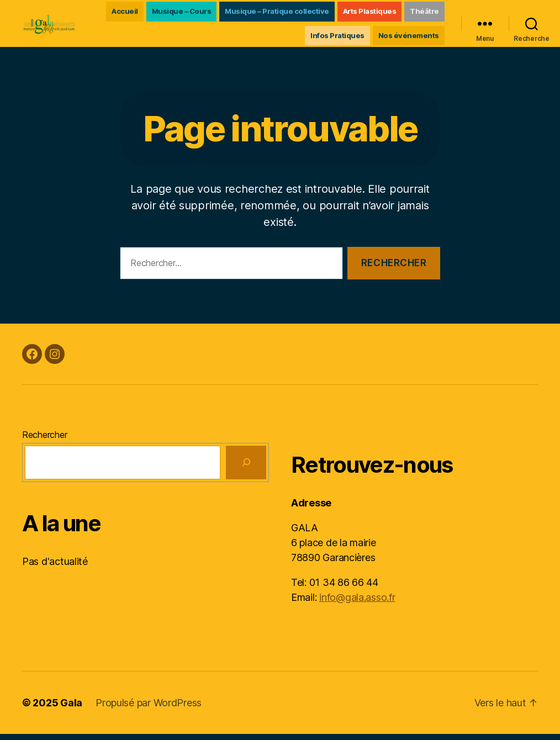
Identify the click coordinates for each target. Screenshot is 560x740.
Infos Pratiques (337, 38)
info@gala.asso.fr (357, 603)
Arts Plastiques (412, 14)
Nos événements (409, 38)
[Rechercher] (246, 469)
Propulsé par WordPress (149, 709)
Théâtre (282, 38)
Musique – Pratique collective (320, 14)
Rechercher (44, 441)
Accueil (168, 14)
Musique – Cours (224, 14)
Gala (71, 709)
